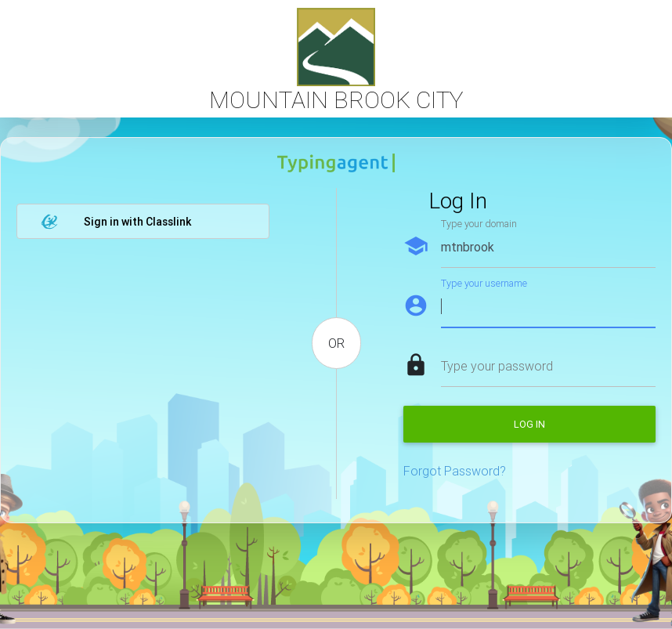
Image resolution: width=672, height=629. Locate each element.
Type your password (497, 366)
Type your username (484, 283)
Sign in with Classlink (116, 222)
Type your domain (479, 224)
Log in (529, 424)
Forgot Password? (455, 471)
